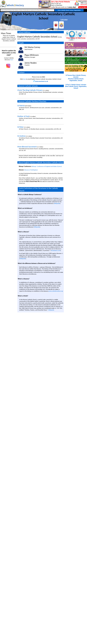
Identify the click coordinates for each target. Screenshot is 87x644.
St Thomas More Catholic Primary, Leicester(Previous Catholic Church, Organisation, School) (76, 78)
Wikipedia (57, 203)
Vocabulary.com (56, 250)
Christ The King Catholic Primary (30, 90)
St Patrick (21, 106)
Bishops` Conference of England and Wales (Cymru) (47, 166)
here (12, 60)
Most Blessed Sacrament (27, 147)
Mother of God (23, 116)
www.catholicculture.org (56, 291)
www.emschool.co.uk (41, 81)
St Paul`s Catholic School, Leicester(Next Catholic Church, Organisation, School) (76, 86)
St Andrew (21, 136)
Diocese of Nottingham (31, 170)
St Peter (20, 127)
